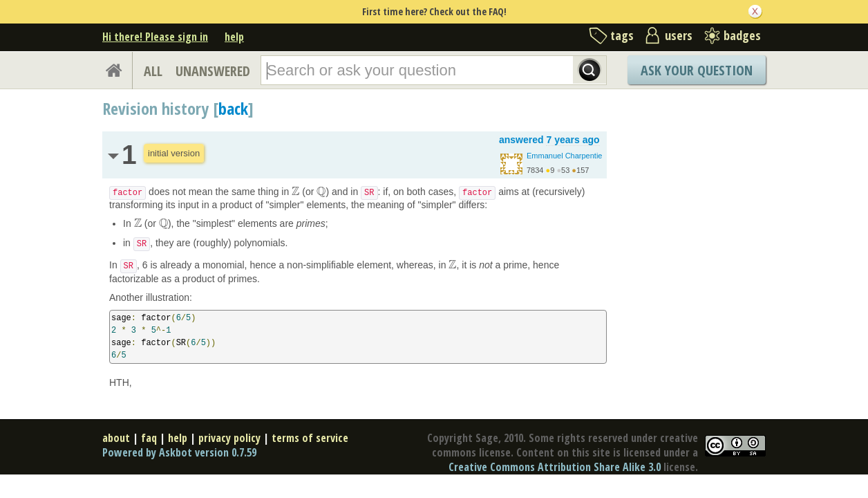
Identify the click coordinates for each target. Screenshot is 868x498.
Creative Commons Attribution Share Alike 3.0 (555, 467)
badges (742, 35)
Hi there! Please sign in (155, 37)
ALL (153, 71)
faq (149, 438)
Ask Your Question (697, 70)
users (679, 35)
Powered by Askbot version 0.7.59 (179, 452)
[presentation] (295, 192)
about (116, 438)
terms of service (310, 438)
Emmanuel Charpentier (566, 156)
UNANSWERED (213, 71)
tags (622, 35)
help (234, 37)
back (233, 108)
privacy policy (229, 438)
